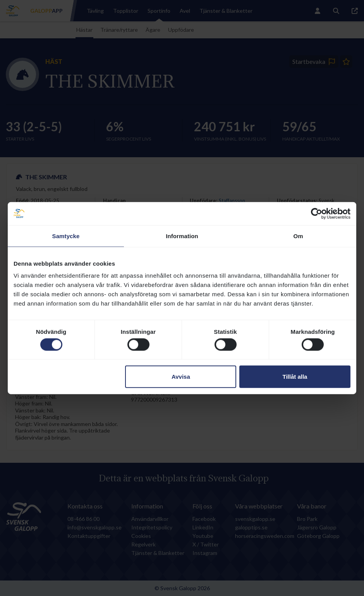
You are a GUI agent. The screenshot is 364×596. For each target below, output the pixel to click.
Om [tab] (298, 236)
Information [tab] (182, 236)
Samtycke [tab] (66, 236)
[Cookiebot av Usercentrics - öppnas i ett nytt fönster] (317, 213)
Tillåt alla (295, 377)
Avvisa (181, 377)
